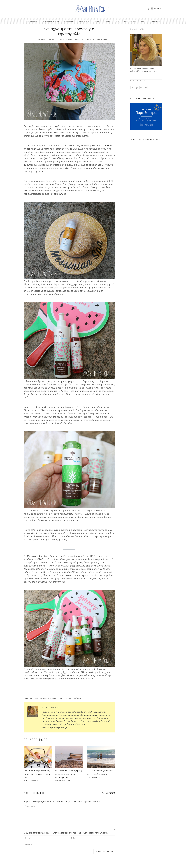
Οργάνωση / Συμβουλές (91, 39)
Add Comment (108, 793)
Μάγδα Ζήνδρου (40, 39)
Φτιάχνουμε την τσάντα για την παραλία (69, 31)
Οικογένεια (84, 21)
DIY (118, 21)
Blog (143, 21)
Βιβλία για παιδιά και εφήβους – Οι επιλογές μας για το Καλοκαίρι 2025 (69, 774)
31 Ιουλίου (53, 39)
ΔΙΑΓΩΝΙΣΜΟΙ (155, 21)
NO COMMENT (35, 793)
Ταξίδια (97, 21)
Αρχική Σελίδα (32, 21)
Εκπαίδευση (69, 21)
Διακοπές (53, 698)
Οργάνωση (77, 39)
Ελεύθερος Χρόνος (51, 21)
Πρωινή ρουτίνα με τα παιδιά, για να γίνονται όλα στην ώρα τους (37, 774)
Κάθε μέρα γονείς (64, 780)
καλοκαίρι (61, 698)
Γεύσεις (108, 21)
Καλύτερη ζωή (130, 21)
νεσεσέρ (69, 698)
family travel (33, 698)
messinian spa (44, 698)
